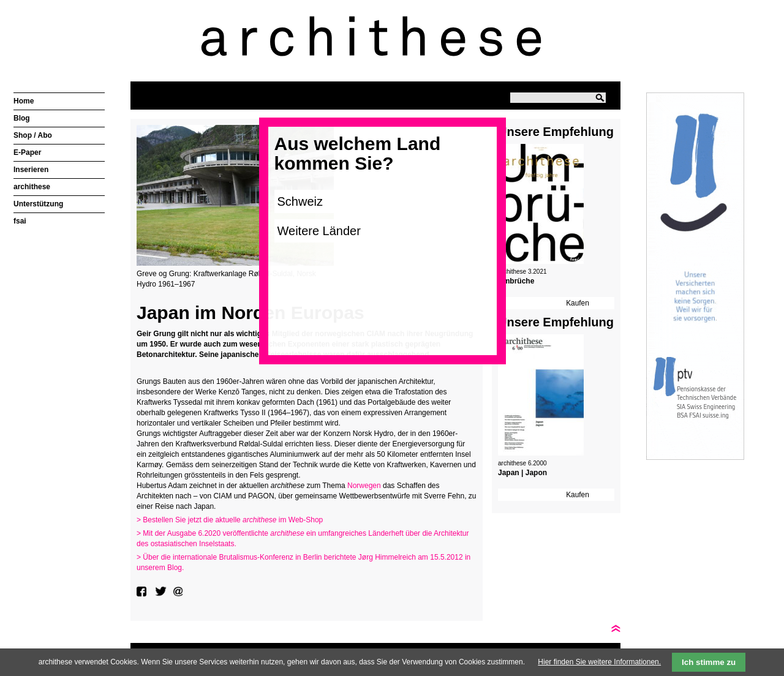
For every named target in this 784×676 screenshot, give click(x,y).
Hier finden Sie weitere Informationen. (599, 662)
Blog (22, 118)
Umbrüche (516, 281)
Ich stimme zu (709, 662)
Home (24, 101)
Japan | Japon (522, 473)
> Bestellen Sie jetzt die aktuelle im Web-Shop (230, 520)
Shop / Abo (33, 135)
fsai (20, 221)
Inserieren (31, 170)
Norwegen (364, 486)
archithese (32, 187)
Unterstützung (38, 204)
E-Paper (27, 152)
